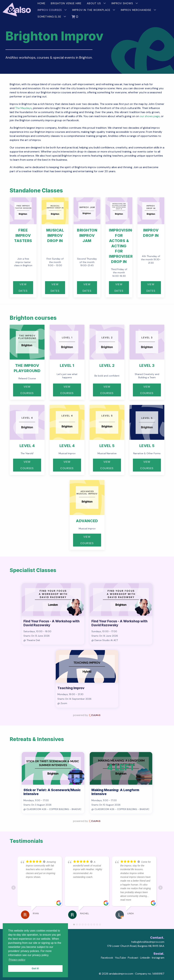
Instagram (158, 958)
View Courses (27, 390)
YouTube (120, 958)
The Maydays (23, 108)
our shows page (150, 116)
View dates (55, 288)
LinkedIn (145, 958)
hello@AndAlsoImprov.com (148, 942)
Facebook (107, 958)
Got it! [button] (35, 968)
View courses (67, 390)
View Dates (23, 288)
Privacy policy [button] (17, 960)
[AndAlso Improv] (17, 8)
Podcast (133, 958)
